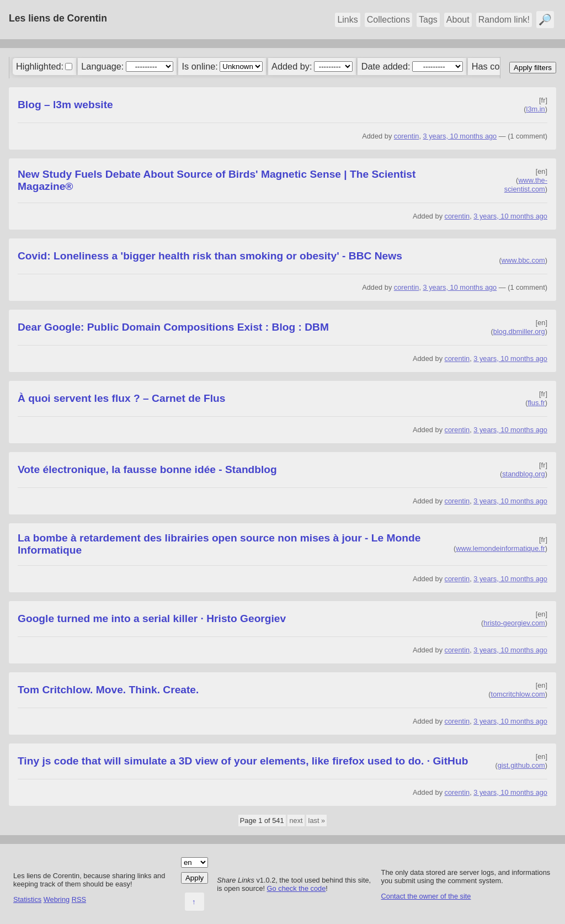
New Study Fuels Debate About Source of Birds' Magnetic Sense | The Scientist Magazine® (217, 180)
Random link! (504, 20)
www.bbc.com (523, 260)
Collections (388, 20)
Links (347, 20)
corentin (407, 136)
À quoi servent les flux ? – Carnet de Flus (121, 398)
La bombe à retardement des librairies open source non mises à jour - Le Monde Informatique (219, 544)
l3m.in (536, 109)
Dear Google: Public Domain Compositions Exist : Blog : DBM (173, 327)
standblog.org (524, 474)
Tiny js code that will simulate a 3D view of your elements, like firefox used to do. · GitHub (243, 761)
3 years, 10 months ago (460, 136)
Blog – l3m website (65, 105)
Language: (102, 66)
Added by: (292, 66)
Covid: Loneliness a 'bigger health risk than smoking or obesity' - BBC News (210, 256)
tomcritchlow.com (518, 694)
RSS (79, 899)
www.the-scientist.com (526, 185)
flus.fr (536, 403)
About (458, 20)
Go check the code (297, 888)
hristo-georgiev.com (514, 623)
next (296, 821)
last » (317, 821)
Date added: (386, 66)
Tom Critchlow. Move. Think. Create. (108, 690)
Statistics (27, 899)
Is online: (200, 66)
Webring (57, 899)
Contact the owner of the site (426, 896)
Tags (428, 20)
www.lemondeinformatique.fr (500, 548)
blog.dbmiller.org (519, 331)
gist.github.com (521, 765)
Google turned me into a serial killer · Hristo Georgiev (152, 618)
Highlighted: (40, 66)
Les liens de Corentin (58, 18)
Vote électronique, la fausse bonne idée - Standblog (147, 469)
